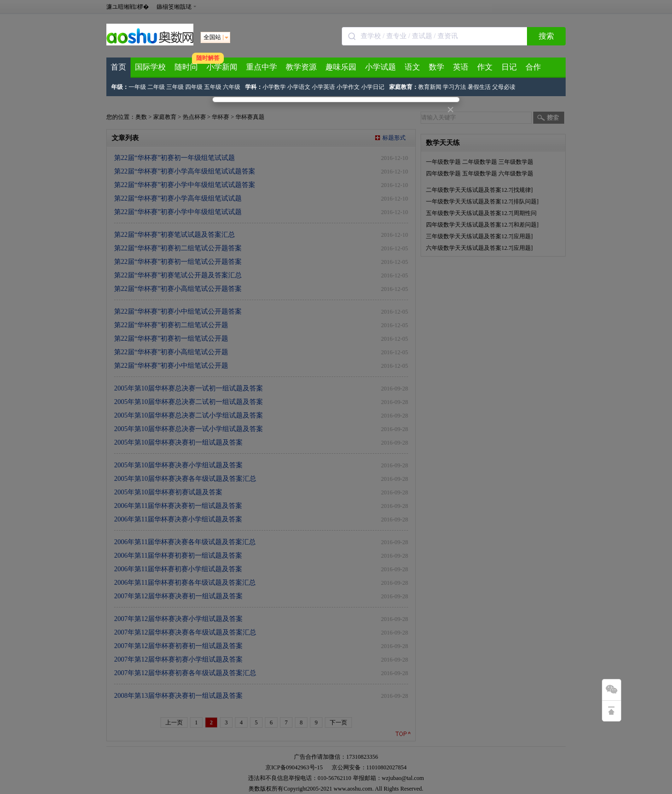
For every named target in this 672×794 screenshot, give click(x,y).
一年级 (137, 87)
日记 (509, 67)
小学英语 (323, 87)
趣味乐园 (341, 67)
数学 (437, 67)
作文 (485, 67)
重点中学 (262, 67)
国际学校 (150, 67)
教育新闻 (430, 87)
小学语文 (299, 87)
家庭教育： (404, 87)
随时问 (186, 67)
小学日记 (373, 87)
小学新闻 (222, 67)
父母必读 (504, 87)
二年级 (156, 87)
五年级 (213, 87)
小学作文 (348, 87)
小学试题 (380, 67)
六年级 (232, 87)
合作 (533, 67)
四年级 (194, 87)
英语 (461, 67)
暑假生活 (479, 87)
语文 (412, 67)
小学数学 (274, 87)
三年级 (175, 87)
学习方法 (454, 87)
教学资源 (301, 67)
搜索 (546, 36)
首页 (118, 67)
